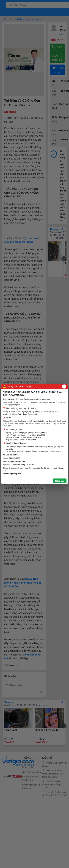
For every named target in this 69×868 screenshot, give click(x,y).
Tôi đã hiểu (60, 481)
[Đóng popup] (64, 387)
